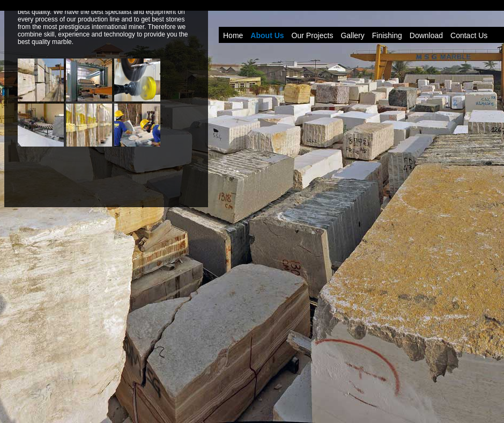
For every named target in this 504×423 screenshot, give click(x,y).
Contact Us (469, 35)
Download (426, 35)
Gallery (352, 35)
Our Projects (313, 35)
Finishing (387, 35)
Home (233, 35)
